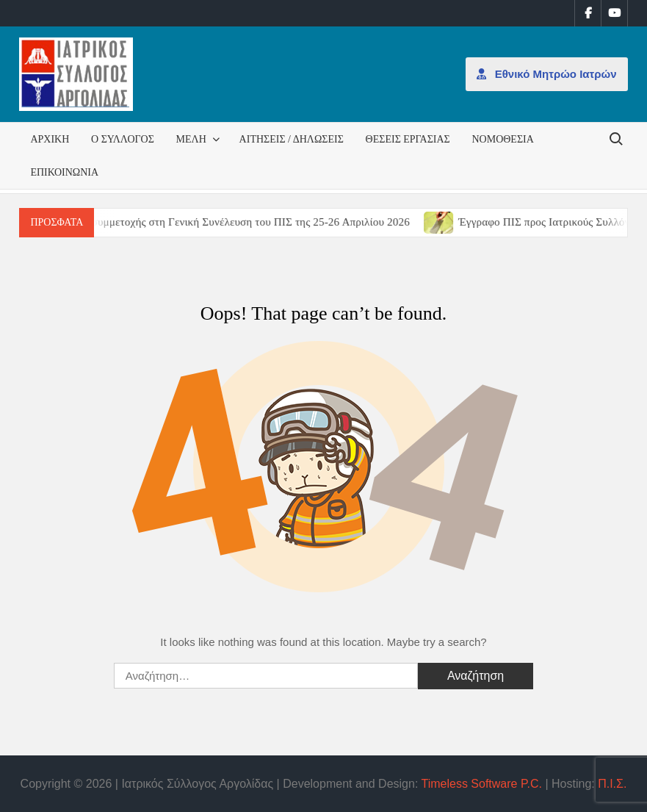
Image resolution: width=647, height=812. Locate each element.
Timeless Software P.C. (481, 784)
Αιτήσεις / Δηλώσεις (292, 139)
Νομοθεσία (502, 139)
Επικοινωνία (64, 172)
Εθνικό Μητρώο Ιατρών (547, 74)
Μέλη (191, 139)
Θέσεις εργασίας (408, 139)
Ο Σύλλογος (123, 139)
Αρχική (50, 139)
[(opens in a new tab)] (450, 222)
